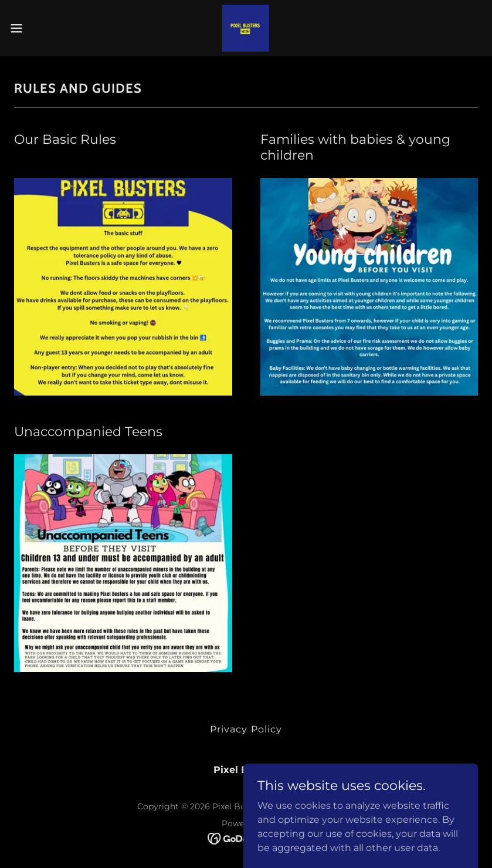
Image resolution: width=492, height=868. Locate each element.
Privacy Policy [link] (246, 729)
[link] (246, 28)
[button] (41, 28)
